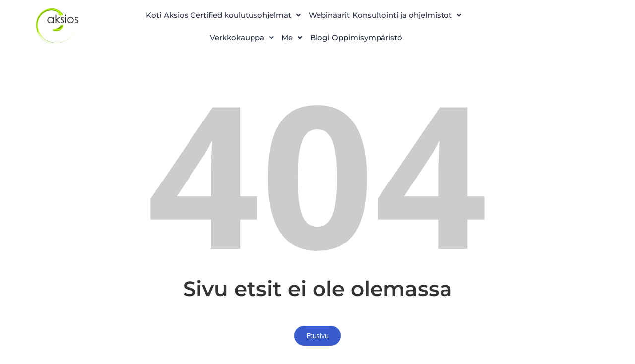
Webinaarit (400, 12)
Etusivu (317, 354)
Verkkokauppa (333, 35)
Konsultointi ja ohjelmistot (227, 35)
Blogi (433, 35)
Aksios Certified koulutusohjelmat (293, 12)
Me (395, 35)
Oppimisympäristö (306, 59)
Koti (200, 12)
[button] (293, 12)
